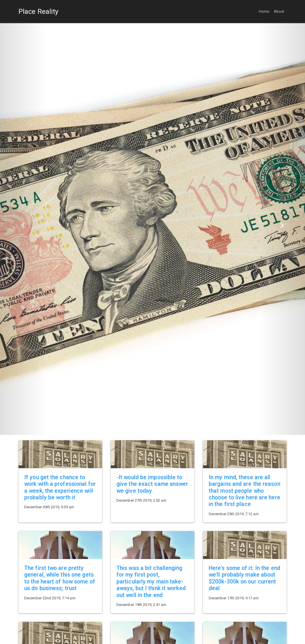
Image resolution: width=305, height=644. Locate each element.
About (279, 11)
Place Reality (38, 12)
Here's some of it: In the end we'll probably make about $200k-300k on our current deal (244, 578)
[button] (23, 225)
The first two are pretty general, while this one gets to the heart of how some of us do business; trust (60, 578)
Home (264, 11)
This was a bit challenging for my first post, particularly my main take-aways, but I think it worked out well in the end (151, 582)
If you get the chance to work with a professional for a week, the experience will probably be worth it (60, 487)
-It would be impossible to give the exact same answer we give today (152, 484)
